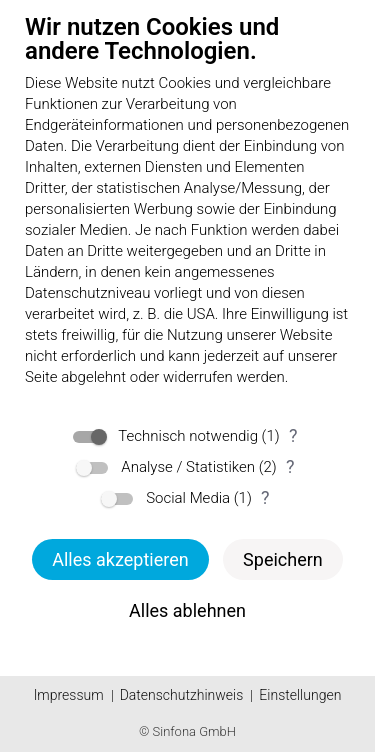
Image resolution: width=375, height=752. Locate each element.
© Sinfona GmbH (187, 731)
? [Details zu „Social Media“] (265, 497)
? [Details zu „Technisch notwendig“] (293, 435)
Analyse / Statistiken (188, 467)
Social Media (188, 498)
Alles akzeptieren (120, 559)
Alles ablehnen (187, 610)
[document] (187, 213)
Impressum (69, 695)
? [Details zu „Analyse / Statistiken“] (290, 466)
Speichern (283, 559)
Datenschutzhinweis (182, 695)
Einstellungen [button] (300, 695)
